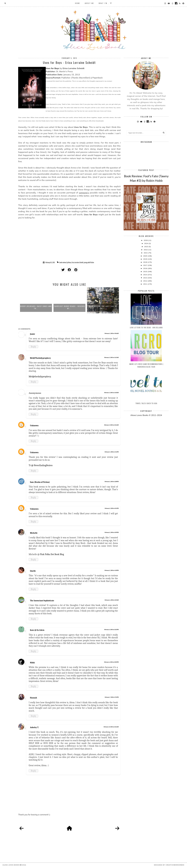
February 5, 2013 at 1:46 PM (112, 452)
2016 (145, 268)
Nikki (32, 663)
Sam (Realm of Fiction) (40, 482)
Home (78, 3)
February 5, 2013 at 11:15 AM (111, 358)
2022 (146, 250)
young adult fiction (89, 262)
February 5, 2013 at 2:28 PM (111, 482)
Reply (33, 347)
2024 (146, 243)
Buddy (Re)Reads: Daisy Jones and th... (36, 307)
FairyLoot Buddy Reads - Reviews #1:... (70, 307)
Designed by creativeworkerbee (169, 865)
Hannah (34, 698)
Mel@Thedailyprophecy (40, 358)
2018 (145, 262)
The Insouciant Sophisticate (42, 601)
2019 (145, 259)
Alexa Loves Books (11, 865)
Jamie (33, 334)
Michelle (34, 533)
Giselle (33, 571)
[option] (36, 300)
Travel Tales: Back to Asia (146, 403)
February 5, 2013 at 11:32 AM (111, 393)
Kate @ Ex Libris (37, 630)
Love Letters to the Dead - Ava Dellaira (146, 327)
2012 (145, 281)
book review (63, 262)
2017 (145, 265)
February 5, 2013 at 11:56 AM (111, 425)
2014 (145, 275)
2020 (145, 256)
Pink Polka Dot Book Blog (52, 554)
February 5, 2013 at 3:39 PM (112, 532)
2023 (146, 247)
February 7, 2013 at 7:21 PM (112, 697)
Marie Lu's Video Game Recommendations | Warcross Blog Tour (146, 365)
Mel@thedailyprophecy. (40, 377)
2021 (146, 253)
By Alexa (69, 262)
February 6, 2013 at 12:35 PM (111, 662)
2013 (145, 278)
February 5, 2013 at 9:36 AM (112, 333)
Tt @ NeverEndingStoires (41, 465)
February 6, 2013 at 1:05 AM (112, 600)
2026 (146, 240)
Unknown (34, 426)
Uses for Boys (52, 68)
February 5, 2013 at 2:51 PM (112, 508)
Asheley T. (34, 727)
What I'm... (104, 3)
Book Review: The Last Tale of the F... (103, 307)
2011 (145, 284)
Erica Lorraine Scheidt (77, 262)
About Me (89, 3)
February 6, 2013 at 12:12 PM (111, 630)
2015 (145, 271)
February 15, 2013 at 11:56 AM (111, 727)
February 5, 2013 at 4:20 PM (112, 570)
